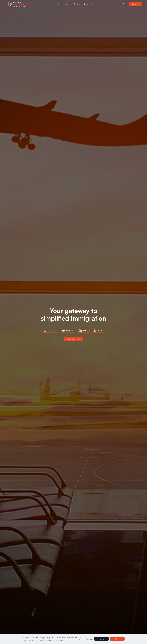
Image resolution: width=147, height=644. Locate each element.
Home (59, 4)
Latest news (89, 4)
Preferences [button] (88, 639)
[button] (17, 4)
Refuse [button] (102, 639)
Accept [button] (117, 639)
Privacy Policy (44, 641)
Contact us (136, 4)
